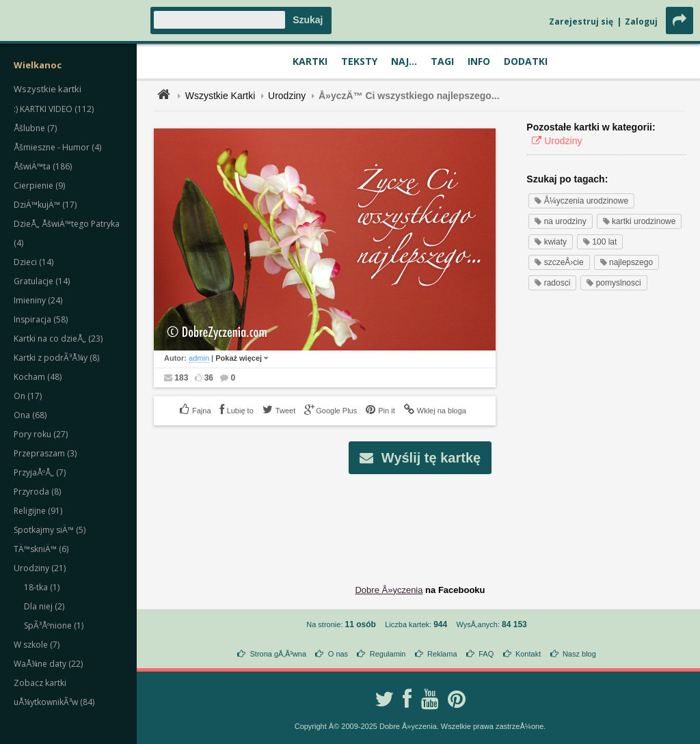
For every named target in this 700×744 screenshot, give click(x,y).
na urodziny (560, 221)
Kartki (310, 61)
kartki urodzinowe (640, 221)
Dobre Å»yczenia (389, 590)
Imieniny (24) (38, 300)
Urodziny (287, 96)
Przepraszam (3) (45, 453)
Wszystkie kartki (48, 89)
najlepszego (627, 262)
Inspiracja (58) (41, 319)
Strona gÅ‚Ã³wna (279, 654)
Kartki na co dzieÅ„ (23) (58, 339)
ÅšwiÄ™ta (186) (43, 166)
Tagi (442, 61)
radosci (552, 283)
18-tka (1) (42, 587)
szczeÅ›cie (559, 262)
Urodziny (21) (40, 568)
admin (199, 358)
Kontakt (528, 654)
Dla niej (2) (44, 606)
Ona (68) (30, 415)
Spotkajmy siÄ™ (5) (50, 530)
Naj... (404, 61)
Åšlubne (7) (35, 128)
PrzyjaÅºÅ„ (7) (40, 472)
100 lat (600, 242)
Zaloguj (641, 22)
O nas (338, 654)
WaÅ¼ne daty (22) (48, 664)
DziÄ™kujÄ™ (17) (45, 205)
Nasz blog (579, 654)
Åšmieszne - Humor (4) (57, 147)
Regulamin (388, 654)
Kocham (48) (38, 377)
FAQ (486, 654)
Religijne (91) (38, 511)
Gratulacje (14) (42, 281)
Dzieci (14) (33, 262)
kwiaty (551, 242)
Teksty (359, 61)
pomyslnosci (614, 283)
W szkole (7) (37, 645)
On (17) (28, 396)
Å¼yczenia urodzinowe (581, 201)
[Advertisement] (420, 519)
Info (479, 61)
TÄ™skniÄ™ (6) (41, 549)
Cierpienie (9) (39, 185)
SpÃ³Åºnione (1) (54, 625)
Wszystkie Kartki (220, 96)
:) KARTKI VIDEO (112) (54, 109)
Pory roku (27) (41, 434)
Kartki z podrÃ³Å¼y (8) (56, 358)
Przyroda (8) (37, 492)
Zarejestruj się (581, 22)
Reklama (442, 654)
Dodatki (526, 61)
